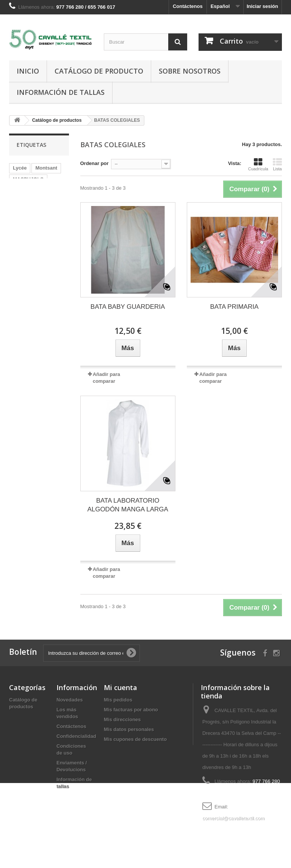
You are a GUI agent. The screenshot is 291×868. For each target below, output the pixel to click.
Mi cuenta (120, 687)
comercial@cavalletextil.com (233, 818)
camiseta (23, 202)
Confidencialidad (76, 736)
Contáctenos (188, 6)
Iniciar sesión (262, 6)
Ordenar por (95, 163)
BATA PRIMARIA (234, 307)
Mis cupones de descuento (135, 739)
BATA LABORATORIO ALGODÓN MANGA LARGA (128, 505)
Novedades (70, 700)
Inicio (28, 71)
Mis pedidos (118, 700)
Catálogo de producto (99, 71)
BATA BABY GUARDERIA (128, 307)
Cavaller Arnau (30, 191)
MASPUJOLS (28, 179)
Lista (277, 164)
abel (44, 248)
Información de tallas (61, 92)
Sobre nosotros (190, 71)
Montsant (46, 168)
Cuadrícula (258, 164)
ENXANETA (26, 213)
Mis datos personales (129, 729)
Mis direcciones (122, 719)
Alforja (21, 225)
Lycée (20, 168)
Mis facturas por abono (131, 710)
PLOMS (22, 248)
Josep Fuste (27, 236)
